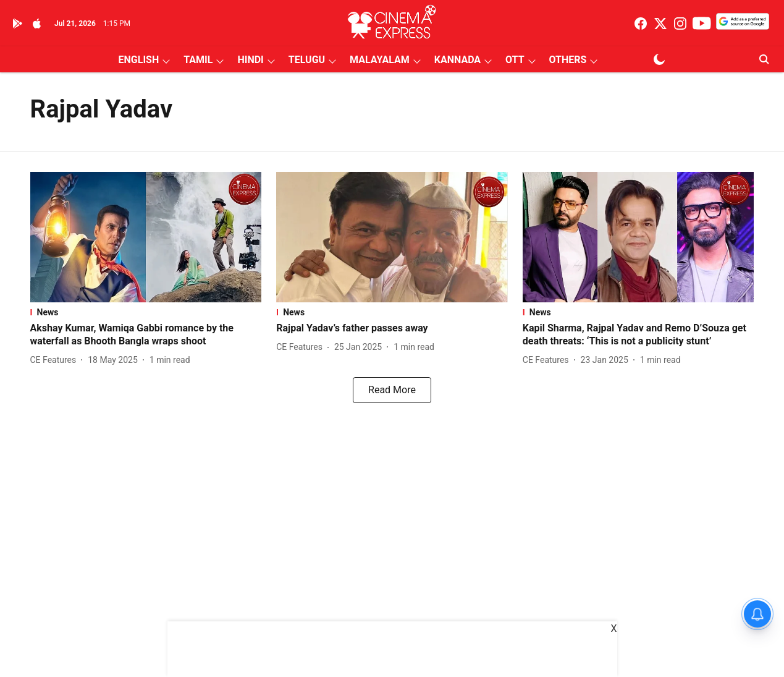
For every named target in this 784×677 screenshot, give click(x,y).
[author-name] (56, 360)
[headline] (146, 335)
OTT (515, 60)
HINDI (250, 60)
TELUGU (307, 60)
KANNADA (457, 60)
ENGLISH (139, 60)
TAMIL (198, 60)
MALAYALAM (380, 60)
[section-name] (146, 312)
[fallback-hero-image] (146, 237)
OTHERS (568, 60)
